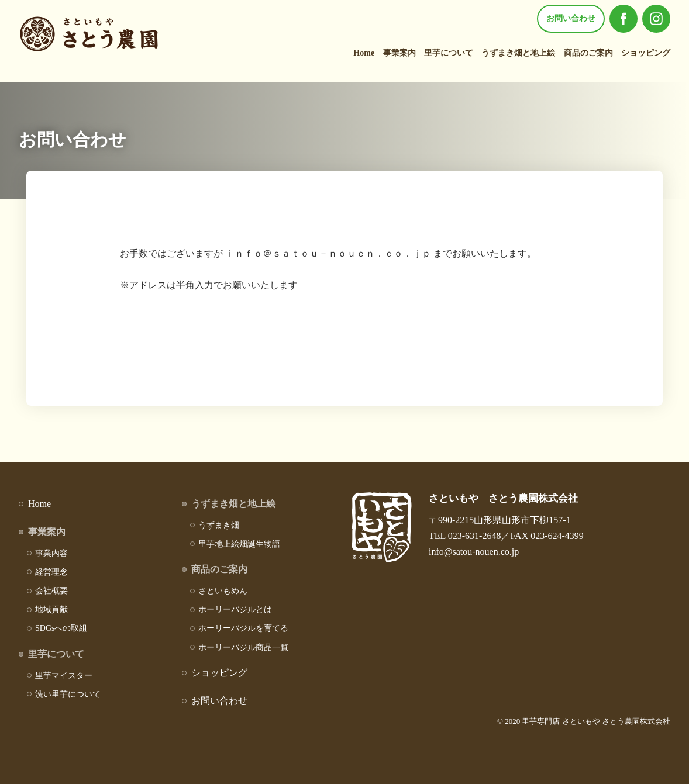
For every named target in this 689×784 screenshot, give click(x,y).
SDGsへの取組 (61, 628)
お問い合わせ (571, 18)
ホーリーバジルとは (235, 609)
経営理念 (51, 572)
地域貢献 (51, 609)
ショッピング (646, 53)
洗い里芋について (68, 694)
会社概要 (51, 591)
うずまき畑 (219, 525)
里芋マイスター (64, 676)
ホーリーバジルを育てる (243, 628)
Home (364, 53)
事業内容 (51, 553)
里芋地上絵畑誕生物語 (239, 544)
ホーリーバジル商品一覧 (243, 647)
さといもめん (223, 591)
